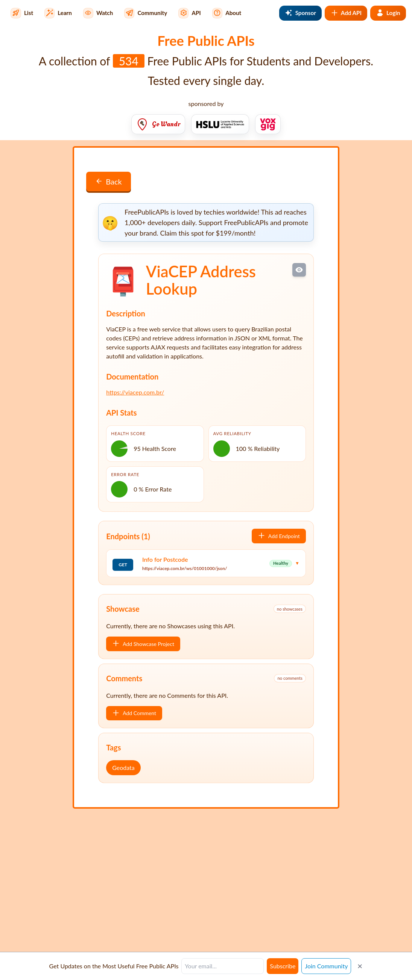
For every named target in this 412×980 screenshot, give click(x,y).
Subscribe (283, 966)
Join (326, 966)
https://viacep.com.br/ (135, 392)
